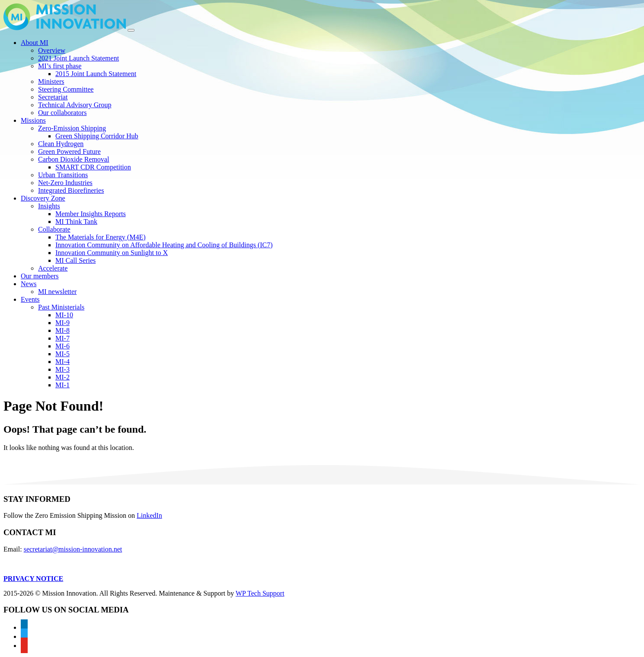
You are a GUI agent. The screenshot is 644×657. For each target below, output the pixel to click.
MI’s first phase (60, 66)
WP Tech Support (260, 593)
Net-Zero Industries (65, 183)
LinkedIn (149, 515)
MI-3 (62, 369)
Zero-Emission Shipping (72, 128)
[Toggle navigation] (131, 30)
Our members (40, 276)
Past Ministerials (61, 307)
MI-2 (62, 377)
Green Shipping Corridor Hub (97, 136)
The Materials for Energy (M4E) (101, 237)
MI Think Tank (76, 222)
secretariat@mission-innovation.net (73, 549)
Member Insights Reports (91, 214)
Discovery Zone (43, 198)
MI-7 (62, 338)
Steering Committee (66, 89)
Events (30, 299)
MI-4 (62, 362)
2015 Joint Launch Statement (96, 74)
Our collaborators (62, 113)
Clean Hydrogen (61, 144)
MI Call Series (75, 260)
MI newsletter (57, 292)
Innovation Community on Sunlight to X (112, 253)
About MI (35, 43)
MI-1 (62, 385)
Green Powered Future (69, 151)
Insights (49, 206)
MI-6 (62, 346)
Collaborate (54, 229)
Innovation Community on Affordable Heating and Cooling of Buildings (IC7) (164, 245)
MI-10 (64, 315)
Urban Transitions (63, 175)
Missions (33, 120)
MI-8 (62, 330)
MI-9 (62, 323)
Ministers (51, 81)
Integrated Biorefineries (71, 190)
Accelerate (53, 268)
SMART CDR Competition (93, 167)
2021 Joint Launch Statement (78, 58)
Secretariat (53, 97)
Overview (52, 50)
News (29, 284)
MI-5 (62, 354)
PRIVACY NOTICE (33, 579)
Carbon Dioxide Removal (74, 159)
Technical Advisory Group (75, 105)
